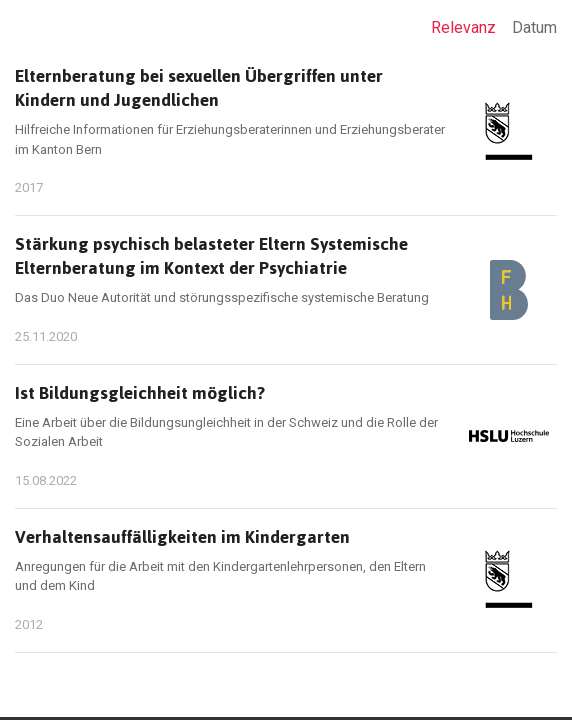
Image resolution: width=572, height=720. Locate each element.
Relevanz (463, 27)
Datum (534, 27)
